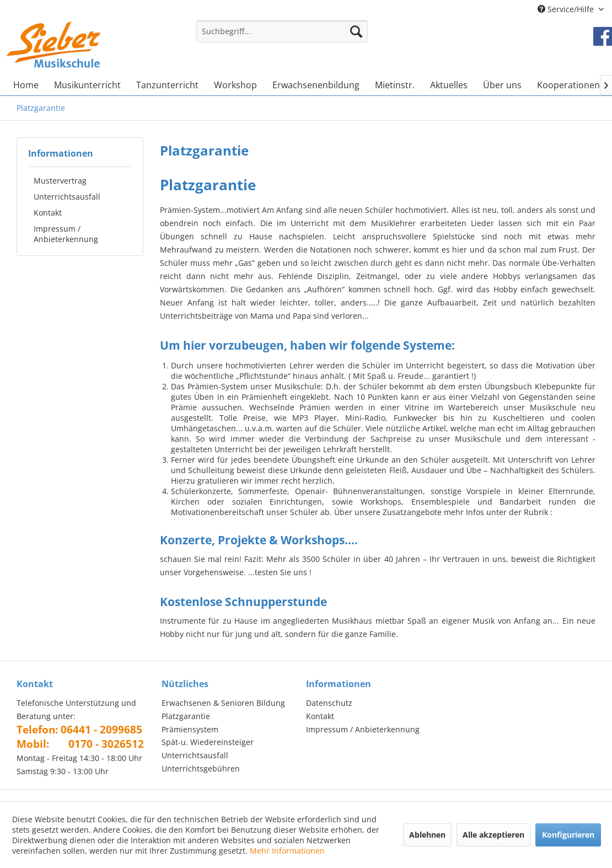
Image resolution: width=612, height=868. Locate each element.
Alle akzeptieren (493, 835)
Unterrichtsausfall (67, 197)
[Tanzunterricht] (167, 85)
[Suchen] (356, 31)
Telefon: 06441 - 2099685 (79, 730)
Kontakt (48, 213)
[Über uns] (502, 85)
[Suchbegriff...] (282, 31)
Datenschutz (329, 703)
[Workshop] (235, 85)
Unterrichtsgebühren (201, 768)
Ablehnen (427, 835)
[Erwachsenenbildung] (316, 85)
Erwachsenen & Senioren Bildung (223, 703)
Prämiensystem (190, 729)
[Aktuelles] (449, 85)
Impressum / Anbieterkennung (66, 234)
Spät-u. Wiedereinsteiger (208, 742)
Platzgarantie (186, 716)
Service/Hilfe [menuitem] (567, 9)
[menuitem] (282, 37)
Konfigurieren (568, 835)
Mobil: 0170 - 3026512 (80, 744)
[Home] (26, 85)
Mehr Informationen (287, 851)
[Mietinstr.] (395, 85)
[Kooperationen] (568, 85)
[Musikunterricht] (87, 85)
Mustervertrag (60, 181)
